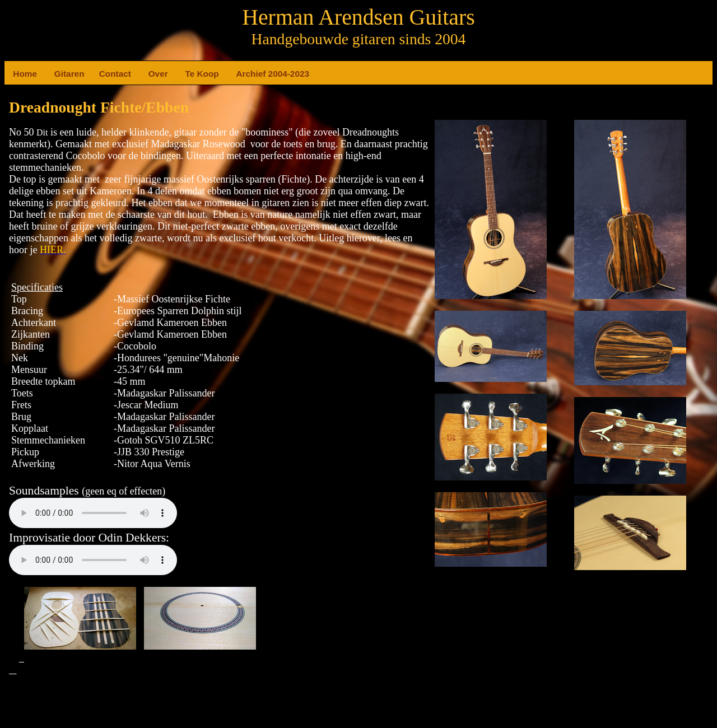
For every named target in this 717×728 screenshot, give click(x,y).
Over (153, 74)
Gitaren (59, 74)
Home (17, 74)
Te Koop (189, 74)
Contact (104, 74)
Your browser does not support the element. (93, 513)
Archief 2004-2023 (241, 74)
